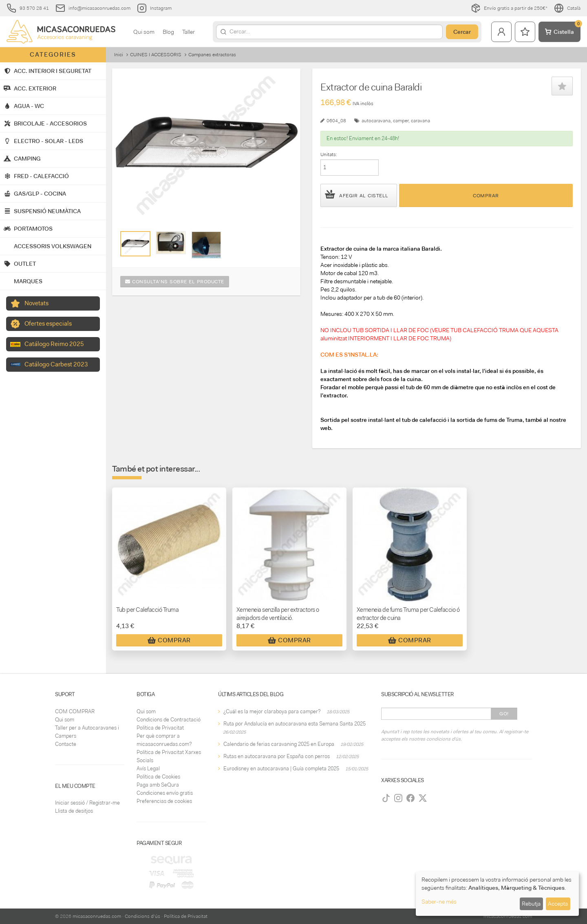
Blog (168, 32)
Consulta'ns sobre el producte (175, 282)
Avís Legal (148, 769)
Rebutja (531, 904)
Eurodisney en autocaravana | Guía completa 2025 (281, 769)
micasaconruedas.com (97, 916)
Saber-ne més (439, 902)
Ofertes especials (48, 324)
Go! (504, 714)
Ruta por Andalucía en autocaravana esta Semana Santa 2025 (295, 724)
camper (401, 121)
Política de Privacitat (160, 728)
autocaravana (376, 121)
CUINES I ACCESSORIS (156, 55)
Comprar (486, 196)
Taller (189, 32)
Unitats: (329, 154)
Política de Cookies (158, 777)
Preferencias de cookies (164, 801)
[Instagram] (398, 798)
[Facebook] (410, 798)
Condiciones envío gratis (165, 793)
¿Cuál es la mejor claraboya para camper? (272, 711)
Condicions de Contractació (169, 720)
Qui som (144, 32)
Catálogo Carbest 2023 (56, 364)
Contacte (66, 744)
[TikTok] (386, 798)
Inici (119, 55)
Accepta (558, 904)
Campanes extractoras (212, 55)
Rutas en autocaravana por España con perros (277, 756)
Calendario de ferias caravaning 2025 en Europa (279, 744)
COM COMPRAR (75, 711)
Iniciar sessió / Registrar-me (87, 803)
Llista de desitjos (74, 811)
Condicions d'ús (142, 916)
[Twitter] (423, 798)
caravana (420, 121)
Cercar (462, 32)
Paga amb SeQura (158, 785)
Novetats (36, 303)
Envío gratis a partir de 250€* (509, 8)
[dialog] (497, 894)
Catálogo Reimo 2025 (54, 344)
